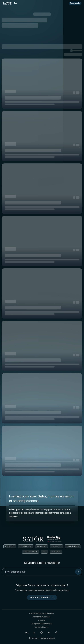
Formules (56, 546)
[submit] (78, 572)
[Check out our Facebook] (27, 632)
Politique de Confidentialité (42, 624)
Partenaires (73, 546)
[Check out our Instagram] (42, 632)
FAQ (44, 552)
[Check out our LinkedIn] (49, 632)
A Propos (10, 546)
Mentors (42, 546)
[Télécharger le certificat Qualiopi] (54, 539)
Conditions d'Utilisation (42, 617)
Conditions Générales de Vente (41, 613)
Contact (56, 552)
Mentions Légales (42, 627)
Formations (26, 546)
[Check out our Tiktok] (56, 632)
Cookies (41, 620)
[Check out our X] (34, 632)
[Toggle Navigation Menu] (15, 3)
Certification (30, 552)
